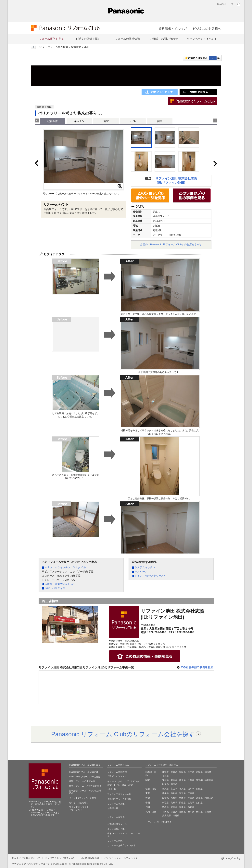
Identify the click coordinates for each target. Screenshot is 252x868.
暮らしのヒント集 (116, 829)
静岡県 (174, 793)
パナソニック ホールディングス (121, 858)
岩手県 (191, 772)
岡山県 (182, 803)
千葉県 (191, 780)
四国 (148, 807)
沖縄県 (176, 816)
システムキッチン (145, 567)
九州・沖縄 (151, 812)
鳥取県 (165, 803)
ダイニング (123, 781)
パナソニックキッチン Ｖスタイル (65, 567)
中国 (148, 803)
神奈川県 (209, 780)
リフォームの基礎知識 (126, 39)
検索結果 (76, 47)
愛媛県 (182, 807)
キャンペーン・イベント (202, 39)
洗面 (124, 785)
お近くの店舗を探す (88, 39)
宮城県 (199, 772)
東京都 (199, 780)
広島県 (191, 803)
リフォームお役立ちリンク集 (121, 845)
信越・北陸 (151, 789)
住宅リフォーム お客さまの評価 (85, 786)
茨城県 (165, 780)
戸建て (111, 776)
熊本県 (191, 812)
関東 (148, 780)
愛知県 (182, 793)
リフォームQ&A (115, 841)
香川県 (174, 807)
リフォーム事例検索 (57, 47)
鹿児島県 (167, 816)
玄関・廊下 (113, 789)
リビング (135, 781)
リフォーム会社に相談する (158, 822)
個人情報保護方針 (90, 858)
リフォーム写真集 (116, 804)
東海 (148, 793)
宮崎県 (208, 812)
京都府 (174, 798)
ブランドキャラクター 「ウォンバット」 (80, 808)
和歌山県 (209, 798)
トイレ (133, 121)
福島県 (165, 776)
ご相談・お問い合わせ (164, 39)
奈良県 (199, 798)
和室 (131, 785)
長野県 (199, 789)
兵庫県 (191, 798)
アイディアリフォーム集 (119, 794)
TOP (40, 47)
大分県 (199, 812)
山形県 (208, 772)
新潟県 (165, 789)
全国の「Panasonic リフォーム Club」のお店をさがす (171, 244)
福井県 (191, 789)
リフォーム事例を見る (50, 39)
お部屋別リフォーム (117, 824)
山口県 (199, 803)
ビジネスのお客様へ (207, 29)
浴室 (106, 121)
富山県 (174, 789)
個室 (160, 121)
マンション (121, 776)
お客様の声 (113, 808)
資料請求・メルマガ (173, 29)
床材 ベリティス (55, 588)
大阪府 (182, 798)
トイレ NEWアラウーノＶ (150, 576)
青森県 (174, 772)
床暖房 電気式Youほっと (60, 584)
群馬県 (174, 780)
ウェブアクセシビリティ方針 (60, 858)
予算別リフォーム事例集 (119, 799)
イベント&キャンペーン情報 (83, 798)
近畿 (148, 798)
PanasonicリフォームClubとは (84, 772)
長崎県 (182, 812)
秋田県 (182, 772)
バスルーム (141, 571)
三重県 (191, 793)
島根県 (174, 803)
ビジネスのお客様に (79, 803)
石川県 (182, 789)
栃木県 (174, 784)
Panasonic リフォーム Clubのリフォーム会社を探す (123, 734)
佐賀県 (174, 812)
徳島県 (165, 807)
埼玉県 (182, 780)
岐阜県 (165, 793)
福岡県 (165, 812)
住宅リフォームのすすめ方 (82, 781)
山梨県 (165, 784)
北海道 (165, 772)
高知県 (191, 807)
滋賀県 (165, 798)
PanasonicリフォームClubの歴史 (85, 777)
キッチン (79, 121)
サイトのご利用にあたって (26, 858)
